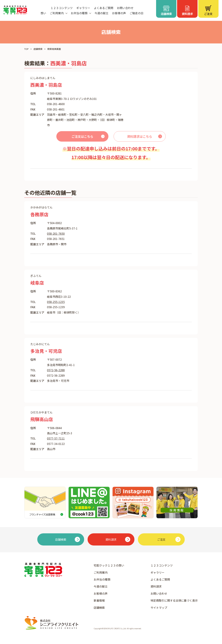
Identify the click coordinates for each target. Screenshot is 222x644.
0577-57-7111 (56, 438)
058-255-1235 (56, 302)
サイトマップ (159, 608)
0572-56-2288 (56, 370)
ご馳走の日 (136, 13)
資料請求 (156, 586)
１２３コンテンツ (62, 8)
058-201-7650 (56, 233)
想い (43, 13)
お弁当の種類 (102, 579)
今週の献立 (101, 13)
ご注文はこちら (82, 136)
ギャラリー (83, 8)
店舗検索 (38, 49)
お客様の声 (119, 13)
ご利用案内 (101, 572)
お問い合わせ (125, 8)
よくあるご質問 (104, 8)
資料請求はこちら (140, 136)
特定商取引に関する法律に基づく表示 (174, 600)
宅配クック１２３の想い (109, 565)
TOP (26, 49)
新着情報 (99, 600)
